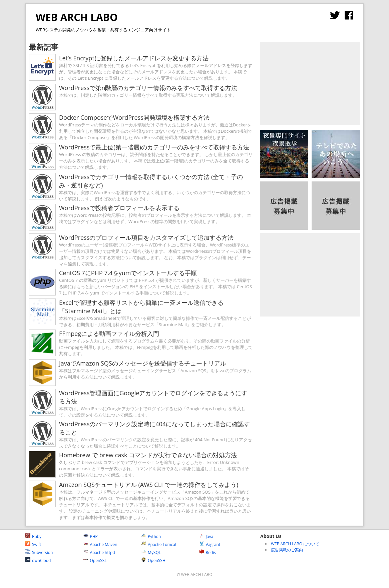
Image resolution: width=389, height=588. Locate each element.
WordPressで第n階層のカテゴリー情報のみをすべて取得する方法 (148, 88)
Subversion (39, 552)
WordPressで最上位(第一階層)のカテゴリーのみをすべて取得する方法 (154, 147)
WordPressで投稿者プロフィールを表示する (119, 208)
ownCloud (38, 560)
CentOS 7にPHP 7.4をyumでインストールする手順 (128, 273)
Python (151, 536)
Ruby (33, 536)
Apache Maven (100, 544)
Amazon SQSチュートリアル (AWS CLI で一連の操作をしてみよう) (149, 485)
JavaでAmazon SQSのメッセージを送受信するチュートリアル (143, 363)
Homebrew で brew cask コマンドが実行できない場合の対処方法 (148, 455)
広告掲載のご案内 (287, 550)
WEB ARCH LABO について (295, 544)
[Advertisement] (310, 83)
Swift (33, 544)
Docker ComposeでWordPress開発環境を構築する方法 (134, 117)
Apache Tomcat (159, 544)
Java (206, 536)
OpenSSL (95, 560)
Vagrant (210, 544)
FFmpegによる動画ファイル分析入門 (109, 334)
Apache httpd (99, 552)
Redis (208, 552)
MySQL (151, 552)
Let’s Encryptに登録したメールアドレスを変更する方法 (134, 58)
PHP (91, 536)
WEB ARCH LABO (77, 17)
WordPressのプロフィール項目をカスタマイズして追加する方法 (146, 237)
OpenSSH (153, 560)
